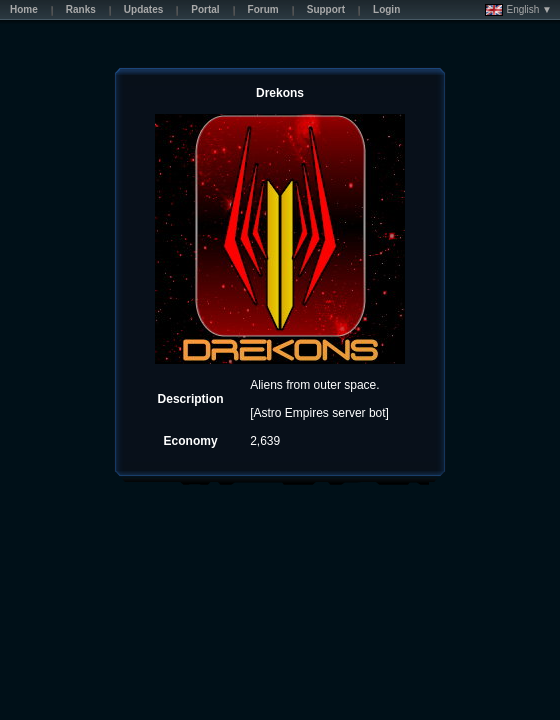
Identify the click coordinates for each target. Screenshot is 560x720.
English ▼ (518, 10)
